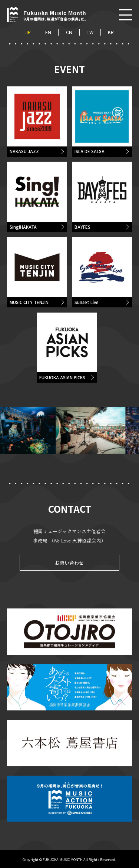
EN (48, 32)
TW (90, 32)
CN (69, 32)
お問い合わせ (69, 566)
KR (111, 32)
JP (28, 32)
